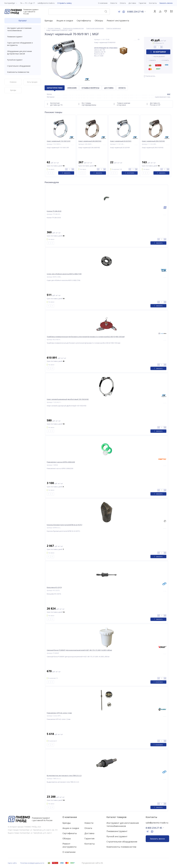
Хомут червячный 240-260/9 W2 (90, 141)
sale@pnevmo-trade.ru (46, 3)
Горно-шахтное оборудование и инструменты (23, 44)
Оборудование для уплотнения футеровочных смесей (23, 52)
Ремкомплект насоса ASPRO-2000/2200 (61, 462)
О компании (70, 817)
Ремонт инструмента (118, 21)
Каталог (23, 21)
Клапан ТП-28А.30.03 (54, 211)
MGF (169, 94)
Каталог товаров (116, 817)
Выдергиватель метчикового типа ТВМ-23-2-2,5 (64, 776)
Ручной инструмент (23, 60)
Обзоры (99, 21)
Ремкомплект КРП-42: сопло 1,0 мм (59, 713)
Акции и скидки (65, 21)
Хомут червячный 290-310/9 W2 (153, 141)
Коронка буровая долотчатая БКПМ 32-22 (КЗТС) (64, 525)
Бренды (49, 21)
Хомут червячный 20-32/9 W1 (121, 141)
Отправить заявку (64, 3)
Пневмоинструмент (23, 37)
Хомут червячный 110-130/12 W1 (59, 141)
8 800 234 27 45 (135, 12)
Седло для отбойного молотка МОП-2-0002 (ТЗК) (64, 274)
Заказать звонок (166, 3)
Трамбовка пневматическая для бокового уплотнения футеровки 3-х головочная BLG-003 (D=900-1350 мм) (86, 337)
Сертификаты (84, 21)
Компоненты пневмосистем (23, 72)
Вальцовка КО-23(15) (54, 587)
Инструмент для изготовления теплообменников (23, 29)
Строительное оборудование (23, 66)
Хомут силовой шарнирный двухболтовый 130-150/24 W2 (68, 399)
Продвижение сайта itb (92, 863)
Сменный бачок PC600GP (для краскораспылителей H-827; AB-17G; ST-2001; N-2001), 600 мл (79, 650)
